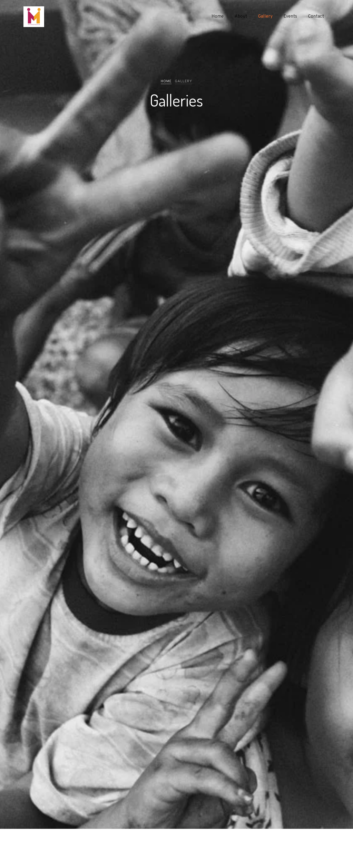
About (241, 17)
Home (218, 17)
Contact (316, 17)
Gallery (265, 17)
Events (290, 17)
